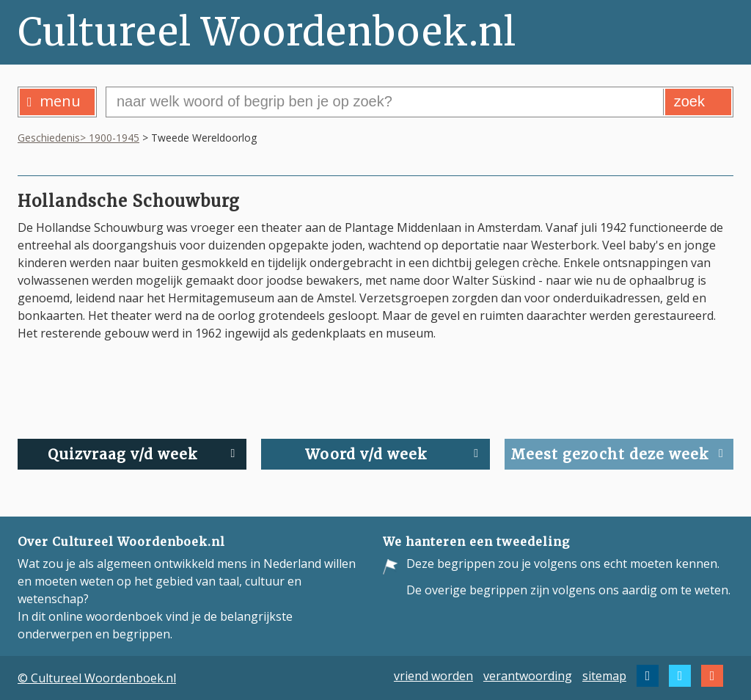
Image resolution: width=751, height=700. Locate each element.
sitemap (604, 676)
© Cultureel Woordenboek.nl (97, 678)
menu (54, 101)
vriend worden (433, 676)
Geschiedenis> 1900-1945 (78, 138)
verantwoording (528, 676)
